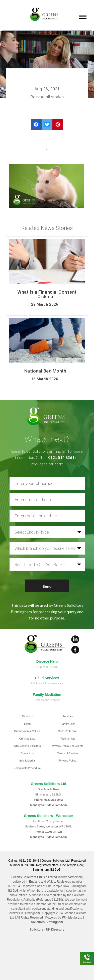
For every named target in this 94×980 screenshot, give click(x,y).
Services (68, 716)
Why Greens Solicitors (27, 746)
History (27, 724)
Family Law (68, 724)
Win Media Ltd (72, 918)
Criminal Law (27, 739)
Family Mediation (47, 695)
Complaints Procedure (27, 768)
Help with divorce (47, 667)
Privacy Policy (68, 761)
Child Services (47, 678)
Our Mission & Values (27, 731)
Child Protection (68, 731)
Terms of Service (68, 753)
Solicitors (36, 930)
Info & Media (27, 761)
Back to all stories (47, 97)
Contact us (27, 753)
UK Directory (55, 930)
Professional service (47, 700)
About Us (27, 716)
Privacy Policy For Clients (68, 746)
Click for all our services (47, 683)
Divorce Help (47, 661)
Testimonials (68, 739)
